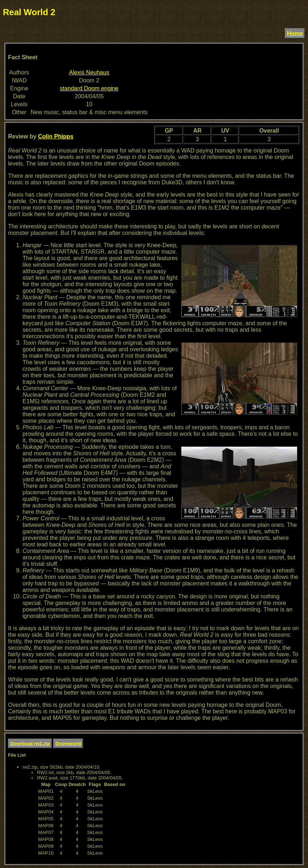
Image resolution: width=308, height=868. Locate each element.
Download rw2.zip (30, 744)
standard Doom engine (89, 88)
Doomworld (68, 744)
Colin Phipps (56, 136)
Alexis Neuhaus (89, 72)
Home (295, 33)
